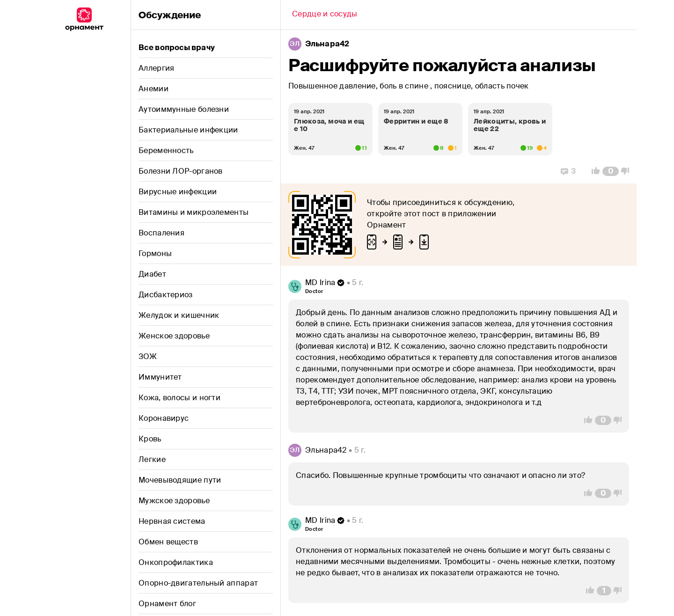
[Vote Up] (593, 171)
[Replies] (568, 171)
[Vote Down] (628, 171)
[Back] (325, 15)
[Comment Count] (611, 171)
